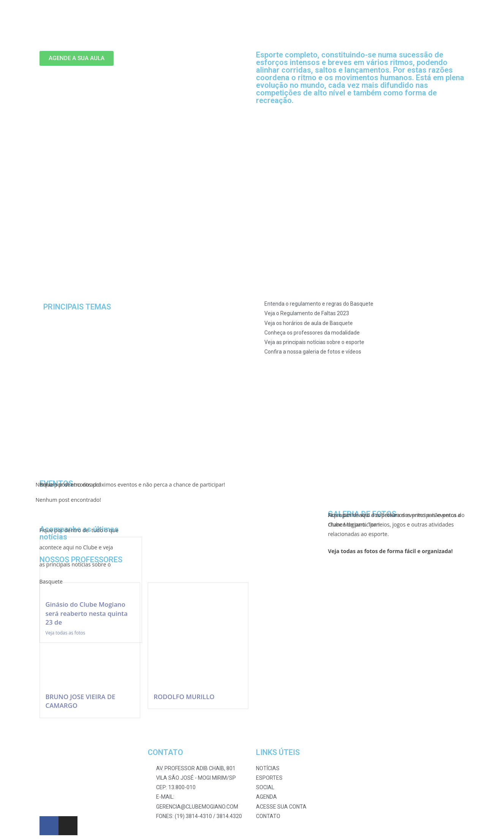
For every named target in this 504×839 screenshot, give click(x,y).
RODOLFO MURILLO (184, 697)
